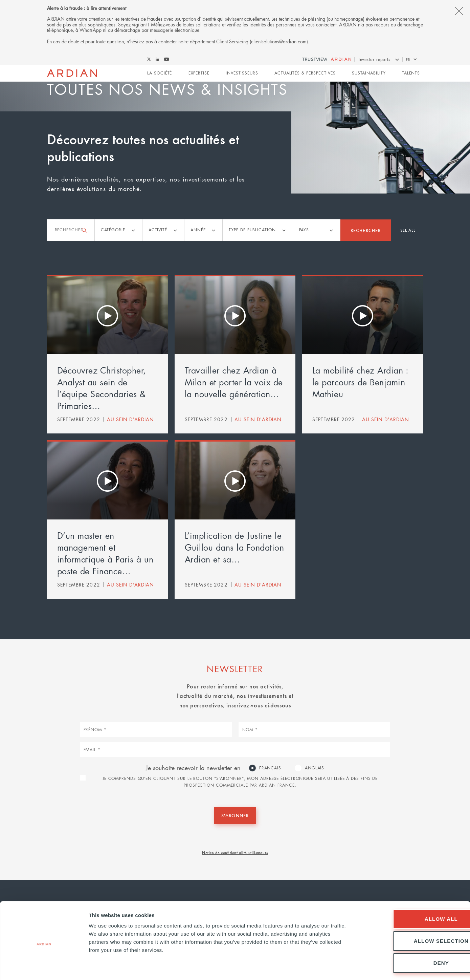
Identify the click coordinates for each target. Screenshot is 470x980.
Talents (411, 73)
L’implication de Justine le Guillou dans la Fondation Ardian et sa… (234, 547)
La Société (160, 73)
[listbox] (118, 230)
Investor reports (375, 59)
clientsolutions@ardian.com (279, 41)
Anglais (315, 768)
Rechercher (366, 230)
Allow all (413, 891)
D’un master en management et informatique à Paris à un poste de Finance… (105, 553)
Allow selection (413, 913)
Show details (355, 967)
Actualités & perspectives (305, 73)
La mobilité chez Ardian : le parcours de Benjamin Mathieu (360, 382)
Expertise (199, 73)
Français (270, 768)
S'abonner (235, 815)
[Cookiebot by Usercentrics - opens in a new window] (44, 967)
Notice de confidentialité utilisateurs (235, 852)
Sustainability (369, 73)
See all (408, 230)
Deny (413, 935)
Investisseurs (242, 73)
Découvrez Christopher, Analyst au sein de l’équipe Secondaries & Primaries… (102, 388)
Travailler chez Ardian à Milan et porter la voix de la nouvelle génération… (234, 382)
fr (408, 59)
